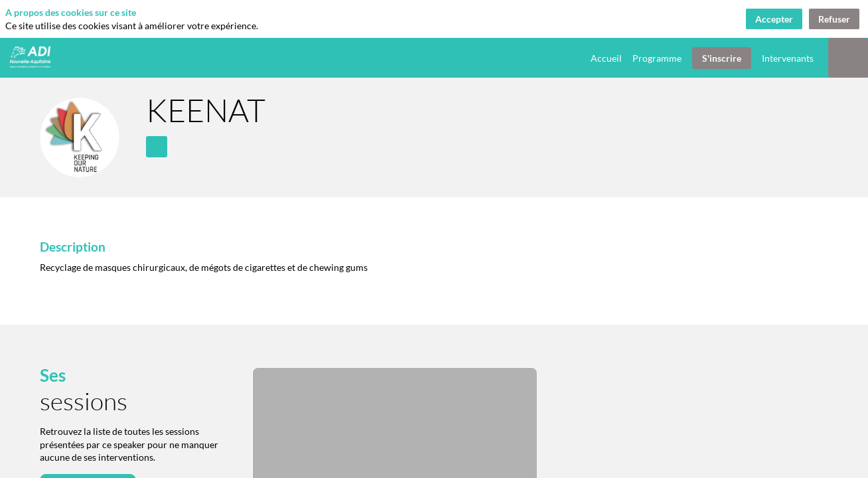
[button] (722, 58)
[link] (606, 58)
